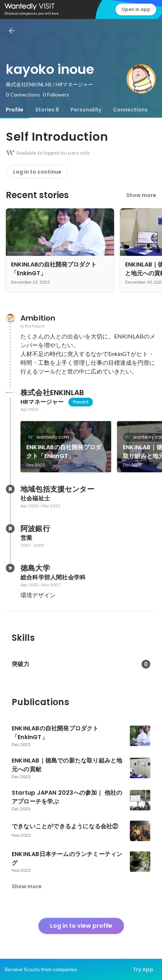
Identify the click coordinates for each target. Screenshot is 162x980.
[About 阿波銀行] (10, 529)
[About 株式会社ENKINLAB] (10, 393)
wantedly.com (51, 437)
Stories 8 (47, 110)
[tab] (15, 110)
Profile (15, 110)
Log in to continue (37, 172)
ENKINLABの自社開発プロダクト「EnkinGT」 (64, 452)
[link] (66, 447)
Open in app (136, 9)
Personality (86, 110)
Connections (130, 110)
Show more (141, 195)
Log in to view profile (81, 926)
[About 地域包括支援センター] (10, 489)
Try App (143, 969)
